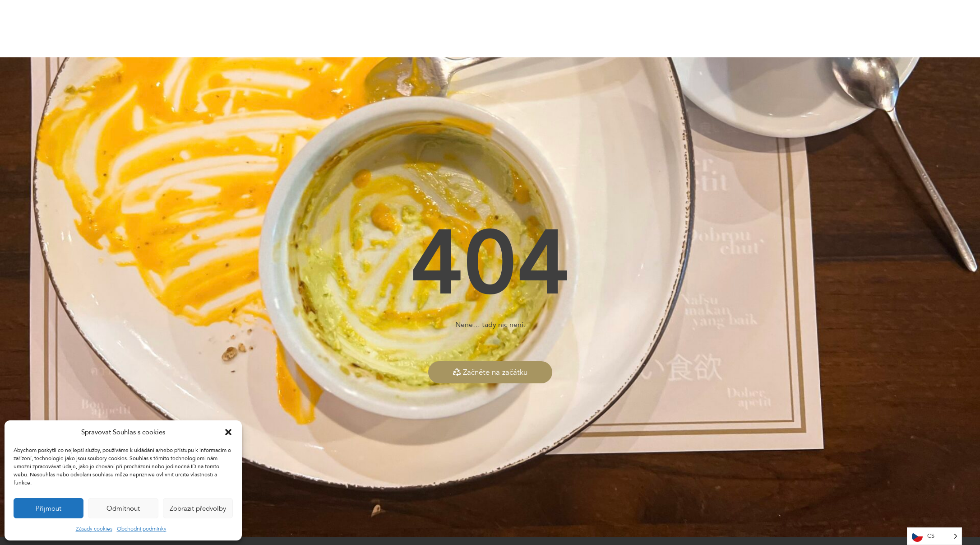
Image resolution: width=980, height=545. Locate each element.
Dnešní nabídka (450, 29)
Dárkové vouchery (549, 29)
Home (356, 29)
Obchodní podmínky (142, 529)
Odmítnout (123, 508)
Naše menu (395, 29)
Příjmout (49, 508)
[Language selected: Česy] (934, 536)
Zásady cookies (94, 529)
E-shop (497, 29)
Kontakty (605, 29)
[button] (228, 432)
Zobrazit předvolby (198, 508)
